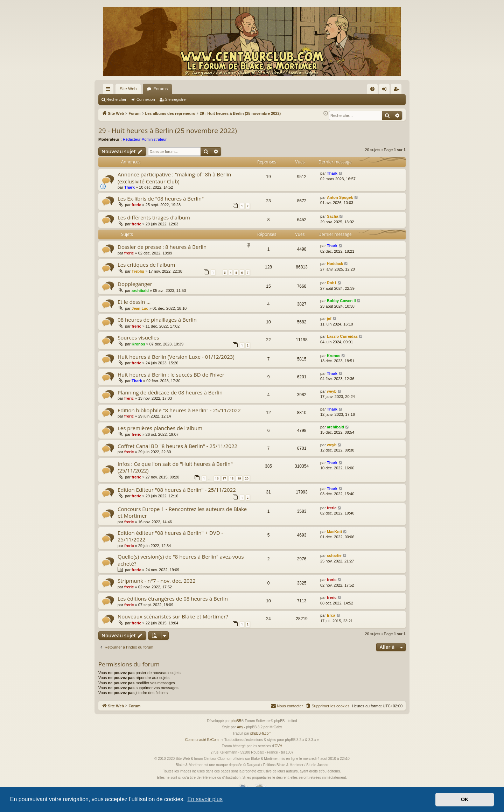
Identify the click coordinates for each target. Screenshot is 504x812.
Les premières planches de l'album (160, 428)
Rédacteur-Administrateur (145, 139)
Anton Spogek (340, 197)
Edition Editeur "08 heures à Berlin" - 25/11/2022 (177, 490)
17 (224, 478)
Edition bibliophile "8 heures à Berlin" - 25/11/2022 (179, 410)
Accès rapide (110, 90)
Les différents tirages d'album (154, 217)
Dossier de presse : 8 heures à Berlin (162, 247)
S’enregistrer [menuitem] (398, 90)
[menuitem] (372, 89)
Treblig (138, 271)
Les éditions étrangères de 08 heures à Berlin (173, 598)
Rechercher (116, 99)
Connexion (146, 99)
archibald (140, 290)
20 (247, 478)
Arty (240, 727)
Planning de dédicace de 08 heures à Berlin (170, 392)
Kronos (138, 344)
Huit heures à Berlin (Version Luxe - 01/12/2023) (176, 357)
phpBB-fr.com (261, 733)
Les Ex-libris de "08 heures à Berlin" (161, 198)
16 (217, 478)
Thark (129, 187)
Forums (160, 89)
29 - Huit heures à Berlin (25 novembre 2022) (168, 131)
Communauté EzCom (202, 740)
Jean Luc (140, 308)
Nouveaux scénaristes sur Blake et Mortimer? (173, 616)
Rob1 (332, 283)
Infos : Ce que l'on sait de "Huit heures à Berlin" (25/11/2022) (175, 467)
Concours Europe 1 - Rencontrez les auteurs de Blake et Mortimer (182, 512)
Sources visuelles (138, 337)
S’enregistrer (176, 99)
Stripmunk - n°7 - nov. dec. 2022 (157, 581)
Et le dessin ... (134, 302)
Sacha (332, 216)
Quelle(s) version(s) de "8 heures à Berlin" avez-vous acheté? (181, 560)
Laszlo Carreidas (342, 336)
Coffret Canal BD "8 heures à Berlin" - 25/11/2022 (177, 446)
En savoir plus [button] (205, 799)
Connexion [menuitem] (386, 90)
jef (329, 318)
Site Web (128, 89)
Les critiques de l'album (146, 265)
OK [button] (465, 799)
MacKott (334, 532)
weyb (332, 391)
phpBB (236, 721)
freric (136, 205)
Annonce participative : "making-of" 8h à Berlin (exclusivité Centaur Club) (174, 178)
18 (232, 478)
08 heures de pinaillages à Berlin (157, 320)
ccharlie (334, 555)
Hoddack (335, 264)
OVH (279, 746)
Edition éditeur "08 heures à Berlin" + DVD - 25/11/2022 (170, 536)
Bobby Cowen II (341, 301)
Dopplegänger (135, 284)
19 (239, 478)
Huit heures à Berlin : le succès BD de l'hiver (171, 374)
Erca (331, 615)
